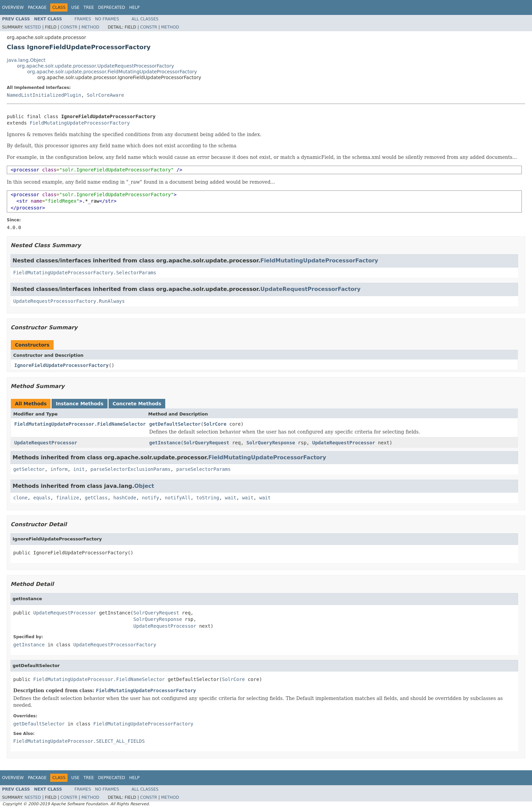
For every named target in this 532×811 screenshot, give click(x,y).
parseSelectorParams (203, 469)
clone (20, 498)
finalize (67, 498)
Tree (89, 7)
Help (135, 7)
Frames (83, 19)
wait (231, 498)
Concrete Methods (137, 404)
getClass (96, 498)
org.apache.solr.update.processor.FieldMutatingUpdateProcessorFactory (112, 72)
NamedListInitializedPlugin (44, 95)
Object (144, 486)
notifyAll (178, 498)
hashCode (125, 498)
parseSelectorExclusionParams (131, 469)
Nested (33, 27)
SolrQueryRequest (206, 443)
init (79, 469)
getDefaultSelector (175, 424)
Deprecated (112, 7)
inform (59, 469)
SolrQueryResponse (271, 443)
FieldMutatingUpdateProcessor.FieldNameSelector (80, 424)
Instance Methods (79, 404)
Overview (13, 7)
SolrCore (215, 424)
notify (150, 498)
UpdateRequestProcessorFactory (310, 289)
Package (37, 7)
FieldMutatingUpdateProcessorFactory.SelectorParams (85, 273)
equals (42, 498)
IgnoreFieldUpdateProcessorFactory (61, 365)
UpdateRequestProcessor (46, 443)
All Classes (145, 19)
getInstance (165, 443)
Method (90, 27)
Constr (69, 27)
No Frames (107, 19)
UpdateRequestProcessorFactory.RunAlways (69, 301)
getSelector (29, 469)
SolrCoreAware (106, 95)
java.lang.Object (26, 60)
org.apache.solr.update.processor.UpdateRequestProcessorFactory (96, 66)
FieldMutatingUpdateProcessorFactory (80, 123)
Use (75, 7)
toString (208, 498)
